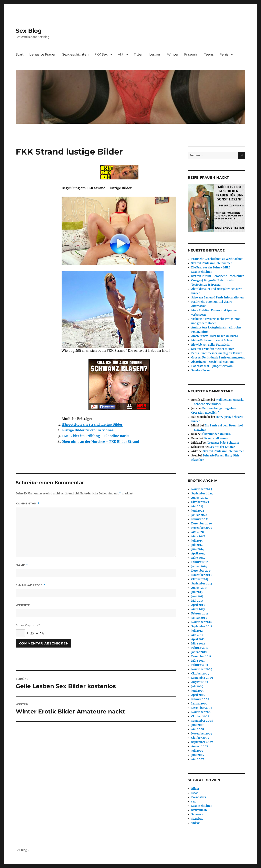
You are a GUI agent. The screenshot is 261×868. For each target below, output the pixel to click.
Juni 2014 (198, 549)
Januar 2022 (199, 515)
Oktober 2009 (200, 674)
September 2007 (202, 742)
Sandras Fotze (200, 370)
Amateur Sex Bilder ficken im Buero (215, 336)
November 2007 (202, 734)
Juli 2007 (197, 751)
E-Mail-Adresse (31, 585)
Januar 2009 (199, 704)
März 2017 (198, 536)
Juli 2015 (197, 541)
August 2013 (199, 588)
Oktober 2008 (200, 716)
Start (20, 54)
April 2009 (198, 695)
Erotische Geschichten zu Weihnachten (217, 259)
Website (23, 605)
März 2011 (198, 661)
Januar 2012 (199, 652)
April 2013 (198, 605)
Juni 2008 (198, 725)
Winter (173, 54)
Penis (224, 54)
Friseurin (191, 54)
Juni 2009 (198, 691)
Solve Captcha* (28, 625)
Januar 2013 (199, 618)
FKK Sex (101, 54)
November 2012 (201, 622)
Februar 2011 (200, 665)
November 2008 (202, 712)
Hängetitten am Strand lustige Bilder (92, 424)
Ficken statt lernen (216, 438)
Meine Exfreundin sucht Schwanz (213, 340)
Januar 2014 (199, 566)
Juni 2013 (197, 596)
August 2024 (200, 498)
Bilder (195, 789)
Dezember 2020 (202, 524)
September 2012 (202, 626)
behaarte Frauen (43, 54)
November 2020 (202, 528)
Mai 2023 (197, 506)
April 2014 (198, 554)
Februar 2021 (200, 519)
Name (22, 565)
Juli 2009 (197, 686)
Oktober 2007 (200, 738)
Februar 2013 (200, 614)
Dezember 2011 (201, 656)
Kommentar (28, 504)
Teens (209, 54)
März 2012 (198, 644)
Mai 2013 (197, 601)
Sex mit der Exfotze (222, 447)
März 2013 (198, 609)
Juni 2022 (198, 511)
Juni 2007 (198, 755)
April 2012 (198, 639)
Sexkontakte (199, 810)
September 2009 (202, 678)
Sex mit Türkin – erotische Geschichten (218, 276)
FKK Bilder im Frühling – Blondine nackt (95, 436)
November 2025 (202, 489)
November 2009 (202, 669)
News (195, 793)
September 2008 (202, 721)
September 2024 (202, 494)
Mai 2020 (198, 532)
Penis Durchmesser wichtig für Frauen (217, 353)
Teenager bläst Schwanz (223, 443)
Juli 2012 (197, 631)
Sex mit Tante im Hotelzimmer (212, 263)
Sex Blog (29, 31)
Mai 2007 (198, 759)
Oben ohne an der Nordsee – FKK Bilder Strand (100, 442)
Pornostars (199, 797)
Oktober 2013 (200, 579)
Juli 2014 (197, 545)
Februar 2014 (200, 562)
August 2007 (200, 746)
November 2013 (201, 575)
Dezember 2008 (202, 708)
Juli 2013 (197, 592)
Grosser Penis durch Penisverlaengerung (218, 358)
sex (194, 802)
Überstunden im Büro (216, 434)
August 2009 (200, 682)
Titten (139, 54)
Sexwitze (197, 819)
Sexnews (197, 814)
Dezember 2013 (201, 571)
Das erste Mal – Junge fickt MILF (213, 366)
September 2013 (202, 584)
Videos (196, 823)
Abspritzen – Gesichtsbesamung (213, 362)
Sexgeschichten (75, 54)
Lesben (155, 54)
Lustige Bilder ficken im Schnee (88, 430)
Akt (121, 54)
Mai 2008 (198, 729)
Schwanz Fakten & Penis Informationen (217, 298)
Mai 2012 (197, 635)
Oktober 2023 (200, 502)
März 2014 (198, 558)
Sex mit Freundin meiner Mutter (213, 349)
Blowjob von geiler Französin (210, 345)
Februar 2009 (200, 699)
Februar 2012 (200, 648)
